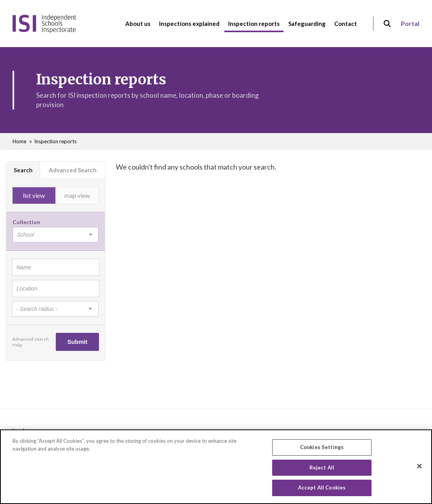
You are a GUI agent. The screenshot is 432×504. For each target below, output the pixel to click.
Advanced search (30, 339)
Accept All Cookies (322, 488)
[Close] (419, 467)
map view (77, 195)
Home (19, 141)
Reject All (322, 468)
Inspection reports (55, 141)
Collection (26, 222)
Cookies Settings (322, 447)
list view (34, 195)
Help (17, 345)
